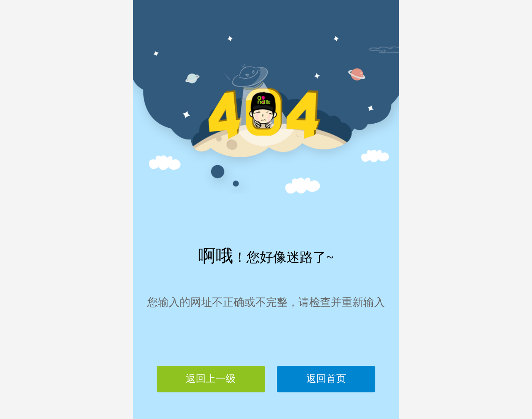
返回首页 (326, 379)
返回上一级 (211, 379)
